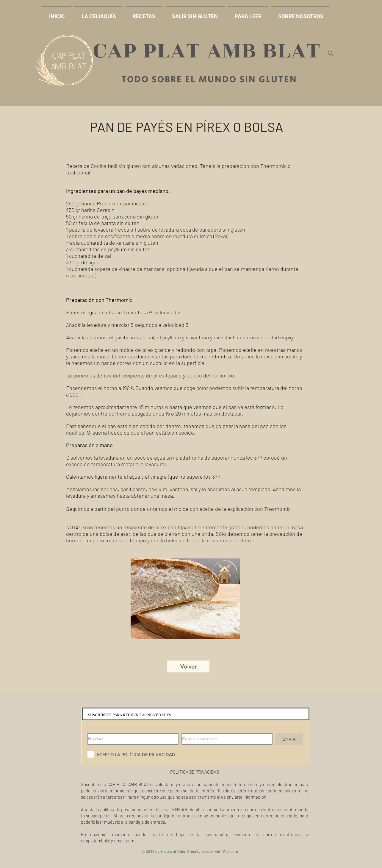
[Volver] (188, 666)
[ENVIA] (289, 739)
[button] (195, 14)
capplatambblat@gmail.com (108, 841)
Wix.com (230, 852)
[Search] (331, 53)
